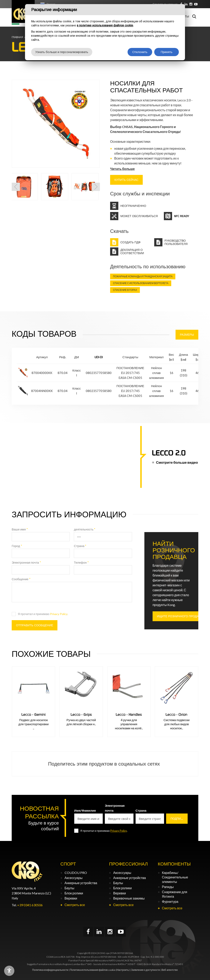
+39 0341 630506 (30, 905)
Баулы (70, 888)
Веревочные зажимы (129, 898)
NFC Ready (182, 216)
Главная (17, 37)
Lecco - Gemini (81, 714)
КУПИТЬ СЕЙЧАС (126, 180)
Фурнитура (170, 901)
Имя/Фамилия (85, 810)
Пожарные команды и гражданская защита (143, 276)
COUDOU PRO (76, 873)
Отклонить (140, 52)
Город (17, 546)
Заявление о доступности (146, 970)
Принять (167, 52)
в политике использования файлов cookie (105, 25)
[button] (16, 187)
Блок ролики (74, 893)
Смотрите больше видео (177, 462)
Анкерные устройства (81, 883)
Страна (80, 546)
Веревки (71, 898)
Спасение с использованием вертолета (141, 283)
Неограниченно (133, 206)
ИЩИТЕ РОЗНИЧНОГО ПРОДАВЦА (181, 616)
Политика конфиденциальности (50, 970)
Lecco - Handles (176, 714)
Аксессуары (74, 878)
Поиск (194, 16)
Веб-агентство (170, 970)
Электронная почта (26, 562)
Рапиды (168, 887)
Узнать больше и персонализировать (62, 52)
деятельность (85, 529)
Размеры (187, 335)
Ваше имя (20, 529)
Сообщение (21, 579)
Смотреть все (75, 905)
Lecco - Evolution (33, 714)
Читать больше (122, 169)
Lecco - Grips (129, 714)
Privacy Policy (59, 614)
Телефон (81, 562)
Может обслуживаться (139, 216)
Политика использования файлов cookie (93, 970)
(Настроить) (123, 970)
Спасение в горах (125, 290)
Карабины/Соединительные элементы (175, 877)
